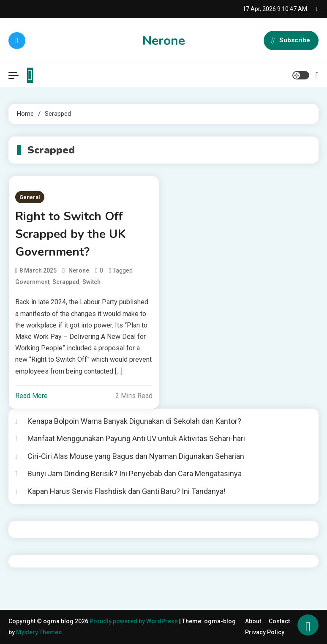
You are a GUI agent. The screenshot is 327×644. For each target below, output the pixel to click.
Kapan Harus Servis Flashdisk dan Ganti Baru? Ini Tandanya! (127, 491)
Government (32, 282)
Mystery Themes (39, 632)
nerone (79, 270)
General (30, 197)
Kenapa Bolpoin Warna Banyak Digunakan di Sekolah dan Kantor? (134, 421)
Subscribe (291, 41)
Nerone (164, 41)
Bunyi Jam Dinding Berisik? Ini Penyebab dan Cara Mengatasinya (135, 473)
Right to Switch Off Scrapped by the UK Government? (70, 234)
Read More (31, 396)
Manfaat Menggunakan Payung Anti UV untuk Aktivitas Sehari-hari (136, 438)
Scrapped (66, 282)
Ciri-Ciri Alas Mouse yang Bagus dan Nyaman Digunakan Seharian (136, 456)
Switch (91, 282)
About (253, 621)
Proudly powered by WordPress (134, 621)
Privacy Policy (265, 632)
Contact (279, 621)
